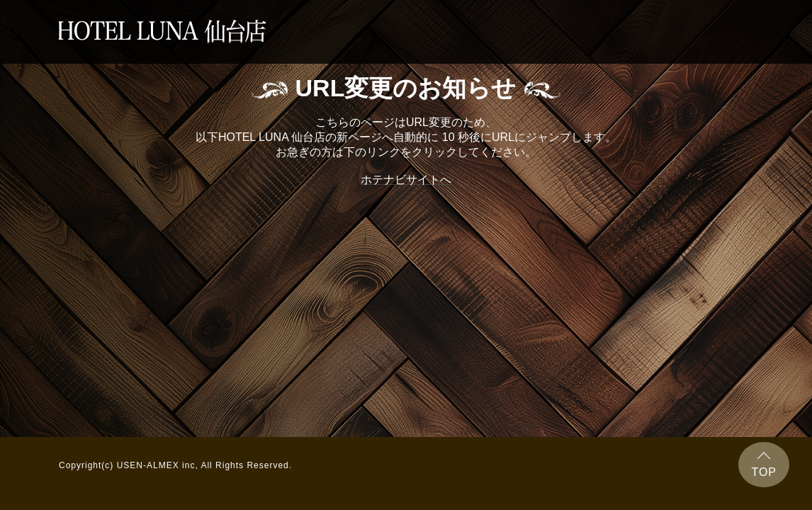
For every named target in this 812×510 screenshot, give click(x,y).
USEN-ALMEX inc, (158, 465)
